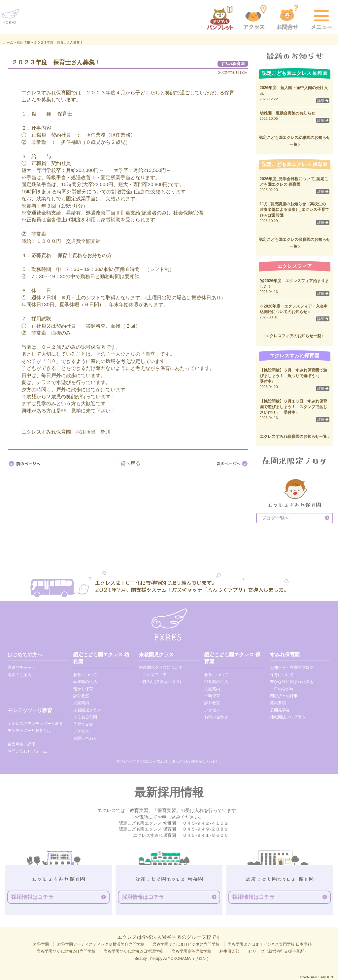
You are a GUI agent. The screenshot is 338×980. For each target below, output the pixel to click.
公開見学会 (280, 710)
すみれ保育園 (233, 64)
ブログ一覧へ (275, 518)
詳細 (323, 101)
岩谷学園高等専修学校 (191, 951)
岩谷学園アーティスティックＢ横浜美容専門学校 (101, 944)
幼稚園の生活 (85, 682)
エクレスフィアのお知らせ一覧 (295, 336)
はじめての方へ (25, 654)
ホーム (8, 42)
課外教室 (81, 696)
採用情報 (23, 42)
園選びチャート (21, 668)
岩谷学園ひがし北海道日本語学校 (133, 951)
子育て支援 (83, 724)
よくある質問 (85, 717)
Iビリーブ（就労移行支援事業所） (278, 951)
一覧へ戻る (128, 463)
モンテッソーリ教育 (30, 710)
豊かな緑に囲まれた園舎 (292, 682)
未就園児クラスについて (161, 668)
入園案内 (81, 703)
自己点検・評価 (21, 744)
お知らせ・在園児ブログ (292, 668)
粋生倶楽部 (229, 951)
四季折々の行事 (284, 696)
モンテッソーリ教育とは (29, 731)
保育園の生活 (216, 682)
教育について (85, 675)
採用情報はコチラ (32, 897)
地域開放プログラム (288, 717)
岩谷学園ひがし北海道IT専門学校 (66, 951)
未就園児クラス (87, 710)
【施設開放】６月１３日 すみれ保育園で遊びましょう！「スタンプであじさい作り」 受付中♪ (293, 407)
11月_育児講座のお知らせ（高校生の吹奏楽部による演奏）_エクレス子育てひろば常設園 (295, 210)
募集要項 (278, 703)
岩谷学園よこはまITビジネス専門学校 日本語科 (270, 944)
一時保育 (212, 696)
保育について (282, 675)
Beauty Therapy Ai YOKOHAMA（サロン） (172, 959)
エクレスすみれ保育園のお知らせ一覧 (295, 437)
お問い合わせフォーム (27, 751)
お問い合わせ (85, 738)
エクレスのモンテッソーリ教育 (35, 724)
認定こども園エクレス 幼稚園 (101, 658)
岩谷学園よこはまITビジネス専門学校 (186, 944)
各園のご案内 (19, 675)
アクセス (81, 731)
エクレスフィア (153, 675)
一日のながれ (282, 689)
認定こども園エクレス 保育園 (232, 658)
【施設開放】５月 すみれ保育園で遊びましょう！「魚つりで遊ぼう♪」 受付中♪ (296, 376)
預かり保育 (83, 689)
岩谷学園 (41, 944)
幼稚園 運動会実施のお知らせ (287, 113)
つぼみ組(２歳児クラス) (160, 682)
